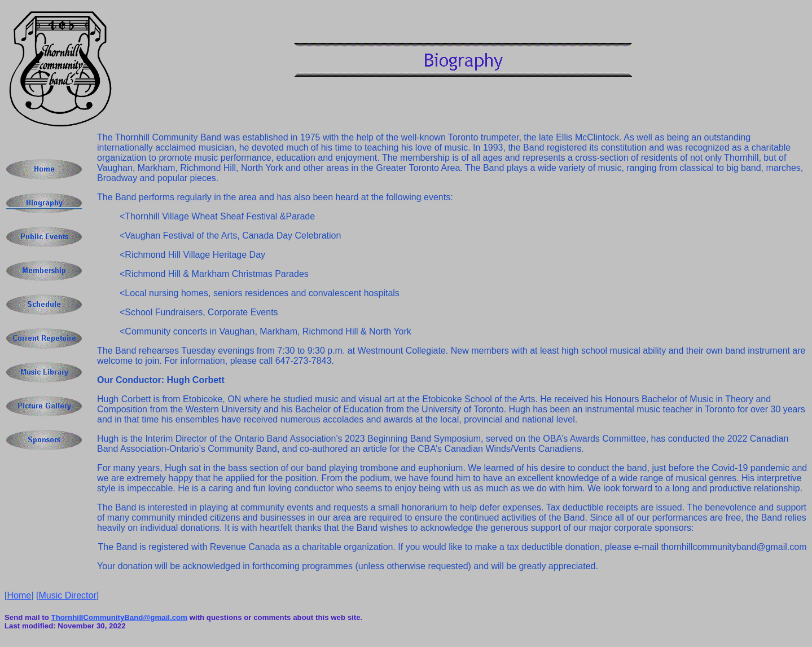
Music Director (68, 595)
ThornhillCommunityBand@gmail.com (119, 617)
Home (19, 595)
